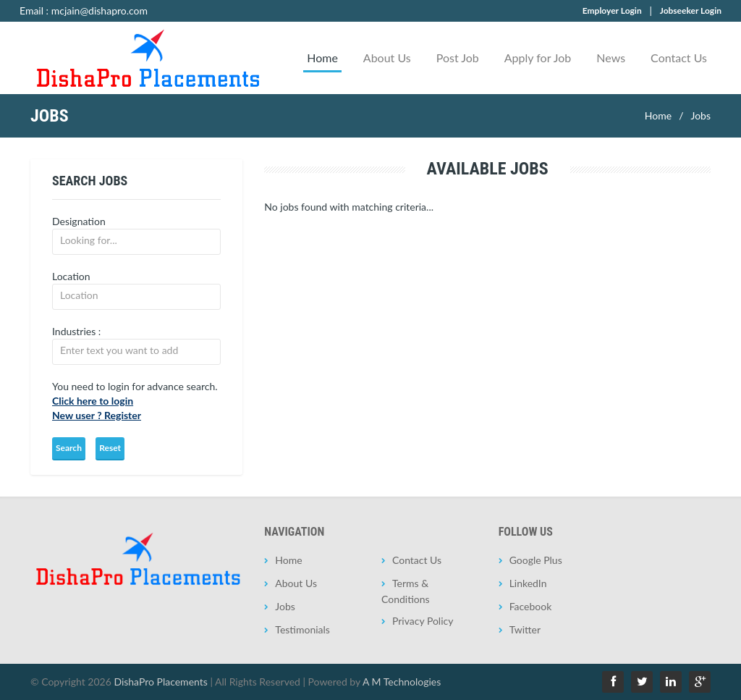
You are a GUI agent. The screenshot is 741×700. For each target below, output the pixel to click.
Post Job (458, 58)
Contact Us (679, 58)
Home (322, 58)
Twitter (525, 629)
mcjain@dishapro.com (99, 10)
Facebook (531, 606)
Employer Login (612, 10)
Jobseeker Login (691, 10)
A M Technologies (402, 682)
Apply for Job (538, 58)
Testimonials (302, 629)
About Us (387, 58)
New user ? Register (97, 415)
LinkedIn (528, 583)
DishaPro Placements (160, 682)
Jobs (700, 115)
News (611, 58)
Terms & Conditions (406, 591)
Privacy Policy (423, 621)
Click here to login (93, 401)
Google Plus (536, 560)
